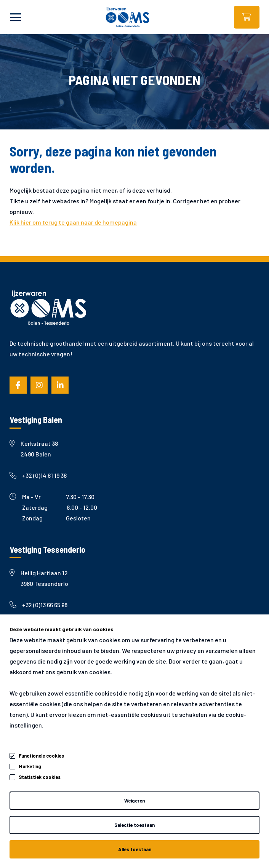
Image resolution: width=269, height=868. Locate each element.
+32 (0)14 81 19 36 (38, 475)
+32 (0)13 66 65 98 (38, 605)
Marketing (30, 766)
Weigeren (134, 801)
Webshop (247, 17)
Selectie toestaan (134, 825)
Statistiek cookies (40, 777)
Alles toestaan (135, 849)
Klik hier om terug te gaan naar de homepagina (73, 222)
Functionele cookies (41, 755)
